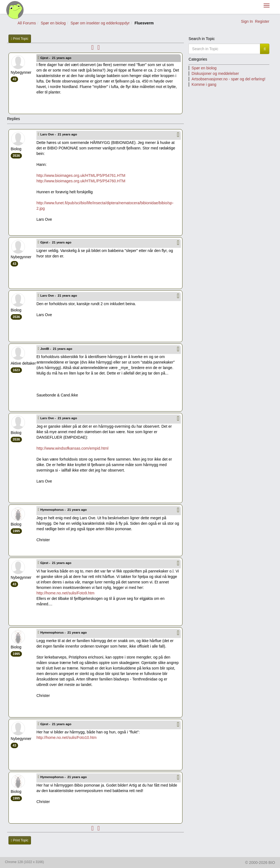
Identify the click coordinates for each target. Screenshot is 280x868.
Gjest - (56, 58)
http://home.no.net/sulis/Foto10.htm (66, 737)
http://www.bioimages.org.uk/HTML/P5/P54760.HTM (81, 181)
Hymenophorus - (64, 510)
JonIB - (57, 349)
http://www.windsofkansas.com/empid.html (72, 448)
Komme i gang (204, 84)
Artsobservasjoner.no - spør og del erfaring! (228, 79)
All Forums (27, 23)
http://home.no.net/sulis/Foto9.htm (65, 593)
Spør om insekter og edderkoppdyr (100, 23)
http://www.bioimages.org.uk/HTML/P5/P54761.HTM (81, 175)
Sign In (247, 21)
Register (262, 21)
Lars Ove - (59, 134)
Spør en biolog (53, 23)
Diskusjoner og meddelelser (215, 73)
